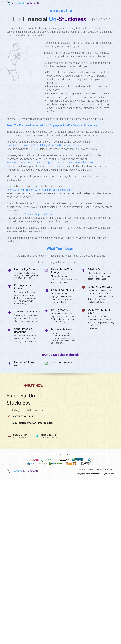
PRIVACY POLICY (94, 470)
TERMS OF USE (109, 470)
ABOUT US (81, 470)
